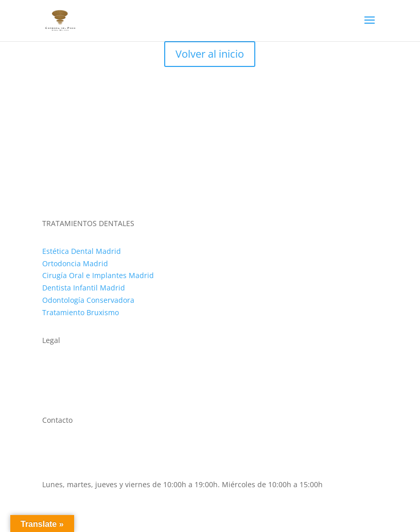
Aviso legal (60, 367)
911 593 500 (63, 460)
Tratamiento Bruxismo (81, 312)
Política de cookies (74, 380)
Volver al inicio (210, 54)
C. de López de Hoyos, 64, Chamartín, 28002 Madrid (131, 448)
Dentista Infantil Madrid (84, 288)
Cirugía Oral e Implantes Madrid (98, 275)
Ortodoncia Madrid (75, 263)
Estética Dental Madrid (82, 251)
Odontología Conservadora (88, 300)
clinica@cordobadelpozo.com (93, 472)
